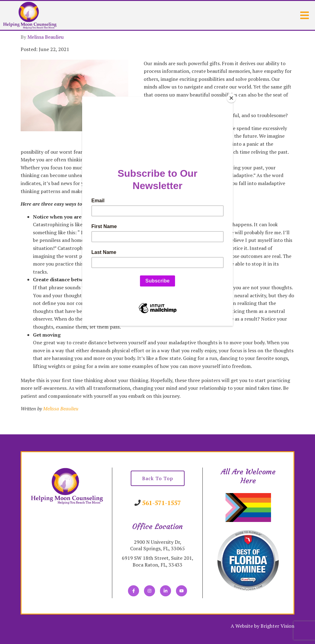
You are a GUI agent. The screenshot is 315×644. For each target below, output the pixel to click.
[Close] (231, 98)
